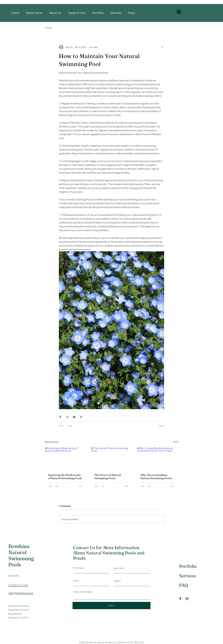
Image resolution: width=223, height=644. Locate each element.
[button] (179, 11)
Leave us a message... (83, 592)
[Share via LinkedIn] (74, 417)
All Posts (48, 28)
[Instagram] (187, 599)
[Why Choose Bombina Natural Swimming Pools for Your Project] (158, 458)
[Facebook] (180, 599)
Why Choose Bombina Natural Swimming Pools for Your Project (156, 477)
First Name (78, 568)
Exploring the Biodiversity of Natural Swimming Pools (65, 477)
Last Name (119, 568)
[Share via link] (81, 417)
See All (176, 442)
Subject (117, 581)
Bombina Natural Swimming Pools (21, 555)
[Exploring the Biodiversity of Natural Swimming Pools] (65, 458)
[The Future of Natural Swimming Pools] (112, 458)
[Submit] (111, 606)
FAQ (184, 585)
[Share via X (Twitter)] (67, 417)
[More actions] (162, 47)
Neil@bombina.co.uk (21, 593)
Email (76, 581)
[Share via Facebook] (60, 417)
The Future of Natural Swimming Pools (108, 477)
